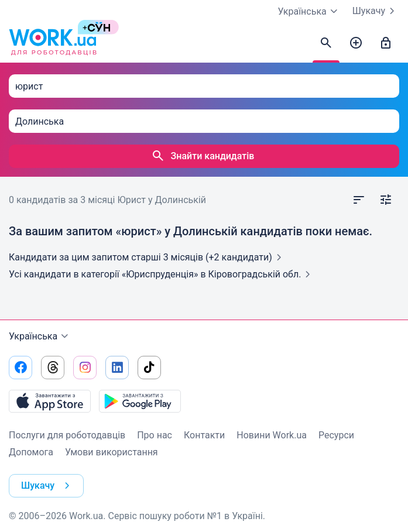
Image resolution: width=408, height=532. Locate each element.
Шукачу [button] (48, 486)
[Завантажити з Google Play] (140, 401)
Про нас (155, 435)
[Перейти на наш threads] (53, 368)
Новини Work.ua (272, 435)
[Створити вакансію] (356, 43)
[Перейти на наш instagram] (85, 368)
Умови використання (112, 452)
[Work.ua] (53, 43)
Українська (40, 337)
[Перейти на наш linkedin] (117, 368)
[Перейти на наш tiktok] (149, 368)
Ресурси (336, 435)
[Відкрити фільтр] (386, 200)
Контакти (204, 435)
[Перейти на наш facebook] (20, 368)
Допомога (31, 452)
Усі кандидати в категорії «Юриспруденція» (162, 274)
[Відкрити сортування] (359, 200)
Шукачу (376, 11)
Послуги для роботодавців (67, 435)
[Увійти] (386, 43)
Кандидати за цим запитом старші (148, 257)
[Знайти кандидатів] (326, 43)
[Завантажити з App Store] (50, 401)
